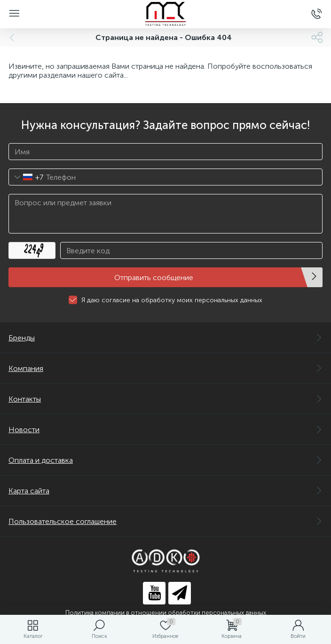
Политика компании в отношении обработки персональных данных (166, 613)
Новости (165, 430)
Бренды (165, 338)
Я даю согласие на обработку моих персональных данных (172, 300)
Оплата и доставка (165, 460)
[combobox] (26, 177)
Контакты (165, 399)
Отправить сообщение (154, 278)
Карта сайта (165, 491)
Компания (165, 368)
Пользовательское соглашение (165, 521)
